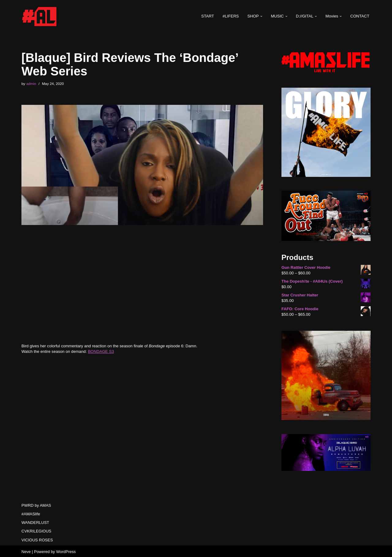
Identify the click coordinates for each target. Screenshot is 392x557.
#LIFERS (231, 16)
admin (31, 84)
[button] (262, 16)
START (208, 16)
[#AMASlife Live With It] (40, 16)
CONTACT (360, 16)
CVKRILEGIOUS (36, 530)
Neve (26, 550)
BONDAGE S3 (101, 351)
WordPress (66, 550)
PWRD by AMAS (36, 504)
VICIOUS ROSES (37, 539)
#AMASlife (31, 513)
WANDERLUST (35, 521)
